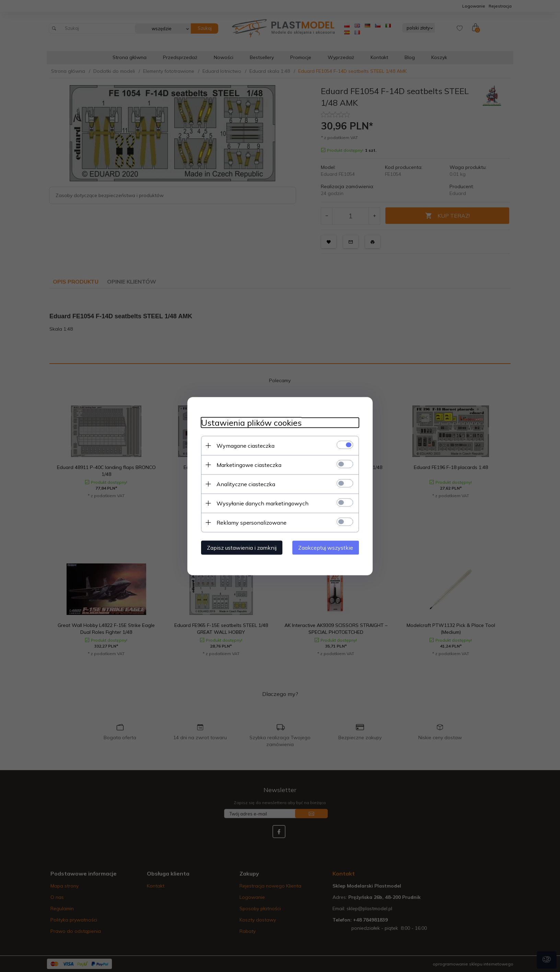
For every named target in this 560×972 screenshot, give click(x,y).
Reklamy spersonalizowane (252, 522)
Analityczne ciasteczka (246, 484)
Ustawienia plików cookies (251, 422)
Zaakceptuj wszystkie (326, 547)
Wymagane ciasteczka (246, 445)
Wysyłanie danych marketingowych (262, 503)
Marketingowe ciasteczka (249, 465)
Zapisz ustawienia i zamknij (242, 547)
